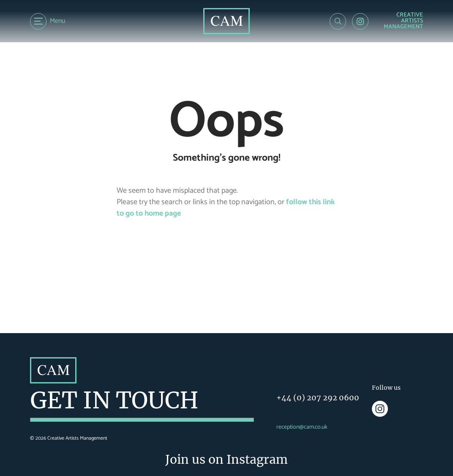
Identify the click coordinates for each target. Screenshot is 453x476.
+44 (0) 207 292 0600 (318, 398)
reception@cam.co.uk (302, 427)
